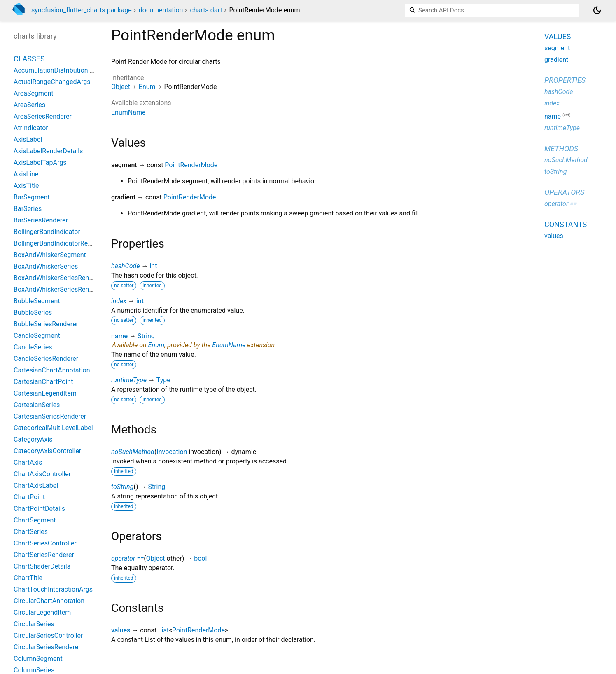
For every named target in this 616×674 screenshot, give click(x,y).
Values (558, 36)
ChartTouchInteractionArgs (53, 589)
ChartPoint (29, 497)
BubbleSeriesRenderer (46, 324)
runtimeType (129, 380)
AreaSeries (29, 105)
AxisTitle (26, 186)
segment (557, 48)
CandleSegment (37, 336)
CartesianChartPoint (43, 382)
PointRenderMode (191, 165)
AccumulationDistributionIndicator (64, 70)
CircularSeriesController (48, 635)
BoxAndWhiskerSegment (50, 255)
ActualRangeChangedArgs (52, 82)
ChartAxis (28, 462)
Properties (565, 80)
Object (121, 87)
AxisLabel (28, 139)
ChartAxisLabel (36, 486)
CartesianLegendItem (45, 393)
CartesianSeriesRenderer (50, 416)
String (146, 336)
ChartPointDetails (39, 509)
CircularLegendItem (42, 612)
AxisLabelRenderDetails (48, 151)
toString (122, 487)
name (119, 336)
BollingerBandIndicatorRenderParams (69, 243)
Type (163, 380)
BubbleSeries (33, 312)
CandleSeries (33, 347)
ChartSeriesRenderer (44, 555)
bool (200, 558)
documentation (161, 10)
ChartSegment (35, 520)
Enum (147, 87)
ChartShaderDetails (42, 566)
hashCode (125, 266)
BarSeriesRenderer (41, 220)
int (153, 266)
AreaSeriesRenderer (43, 116)
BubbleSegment (37, 301)
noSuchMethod (133, 452)
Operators (564, 192)
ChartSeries (31, 532)
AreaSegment (33, 93)
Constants (566, 224)
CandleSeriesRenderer (46, 359)
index (119, 301)
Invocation (172, 452)
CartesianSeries (37, 405)
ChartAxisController (42, 474)
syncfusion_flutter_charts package (82, 10)
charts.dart (206, 10)
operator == (127, 558)
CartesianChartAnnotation (52, 370)
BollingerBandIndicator (47, 232)
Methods (561, 149)
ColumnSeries (34, 670)
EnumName (128, 112)
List (163, 630)
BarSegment (32, 197)
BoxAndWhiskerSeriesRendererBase (66, 289)
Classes (29, 59)
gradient (556, 60)
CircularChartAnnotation (49, 601)
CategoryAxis (33, 439)
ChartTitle (28, 578)
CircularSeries (34, 624)
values (121, 630)
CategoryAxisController (47, 451)
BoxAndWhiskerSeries (46, 266)
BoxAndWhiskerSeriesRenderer (59, 278)
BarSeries (28, 209)
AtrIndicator (31, 128)
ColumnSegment (38, 659)
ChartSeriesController (45, 543)
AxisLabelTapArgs (40, 163)
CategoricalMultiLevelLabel (53, 428)
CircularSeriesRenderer (47, 647)
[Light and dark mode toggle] (597, 10)
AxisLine (26, 174)
